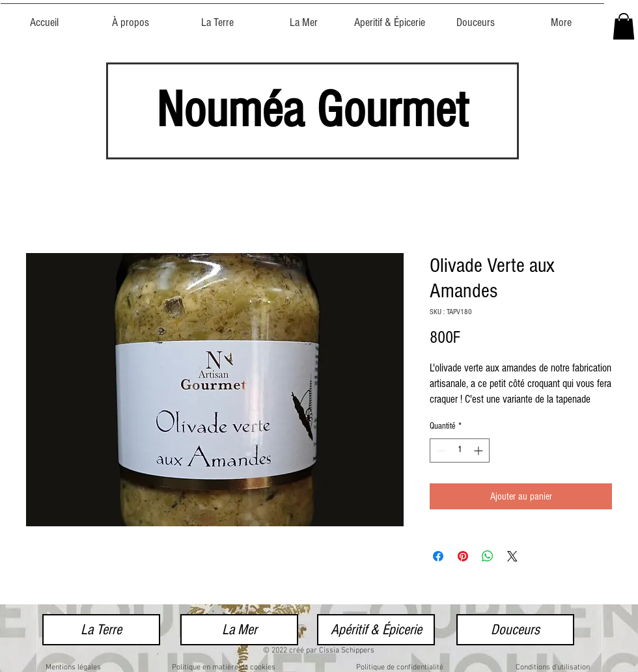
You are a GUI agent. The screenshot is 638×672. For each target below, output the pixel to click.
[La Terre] (101, 630)
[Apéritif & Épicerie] (376, 630)
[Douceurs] (515, 630)
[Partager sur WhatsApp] (488, 556)
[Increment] (479, 450)
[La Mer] (239, 630)
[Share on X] (512, 556)
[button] (624, 26)
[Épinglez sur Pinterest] (463, 556)
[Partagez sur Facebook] (438, 556)
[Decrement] (440, 450)
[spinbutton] (460, 450)
